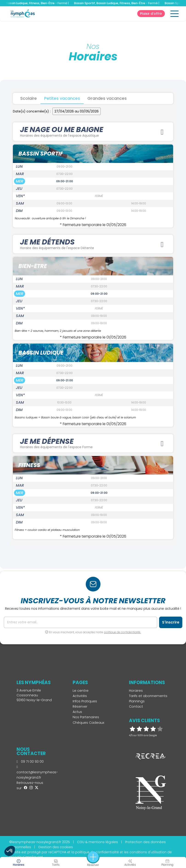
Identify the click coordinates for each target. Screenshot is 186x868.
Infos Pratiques (85, 701)
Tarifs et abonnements (148, 696)
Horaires (136, 691)
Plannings (137, 701)
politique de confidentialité (97, 852)
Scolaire (29, 98)
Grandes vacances (107, 98)
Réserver (80, 706)
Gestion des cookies (56, 847)
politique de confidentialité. (122, 632)
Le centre (81, 691)
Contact (136, 706)
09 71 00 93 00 (30, 762)
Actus (77, 712)
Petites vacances (62, 98)
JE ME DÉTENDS (93, 244)
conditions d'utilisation (148, 852)
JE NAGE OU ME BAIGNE (93, 131)
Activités (80, 696)
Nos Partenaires (86, 717)
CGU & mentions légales (97, 842)
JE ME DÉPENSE (93, 443)
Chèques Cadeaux (89, 723)
